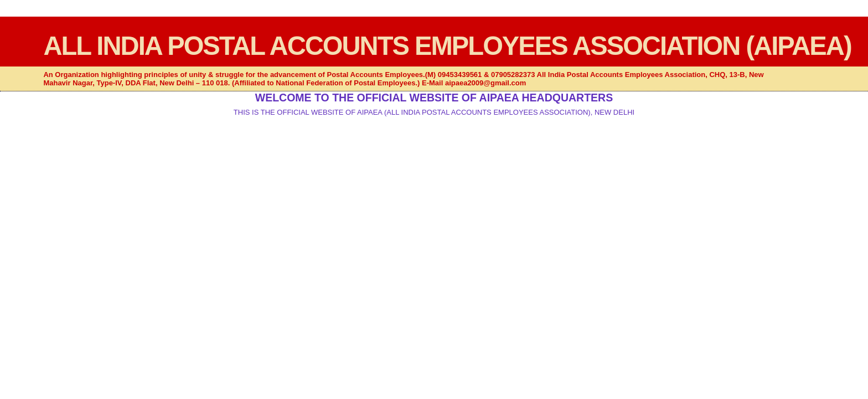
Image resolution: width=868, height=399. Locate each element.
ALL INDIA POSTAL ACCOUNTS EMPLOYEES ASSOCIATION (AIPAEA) (447, 46)
